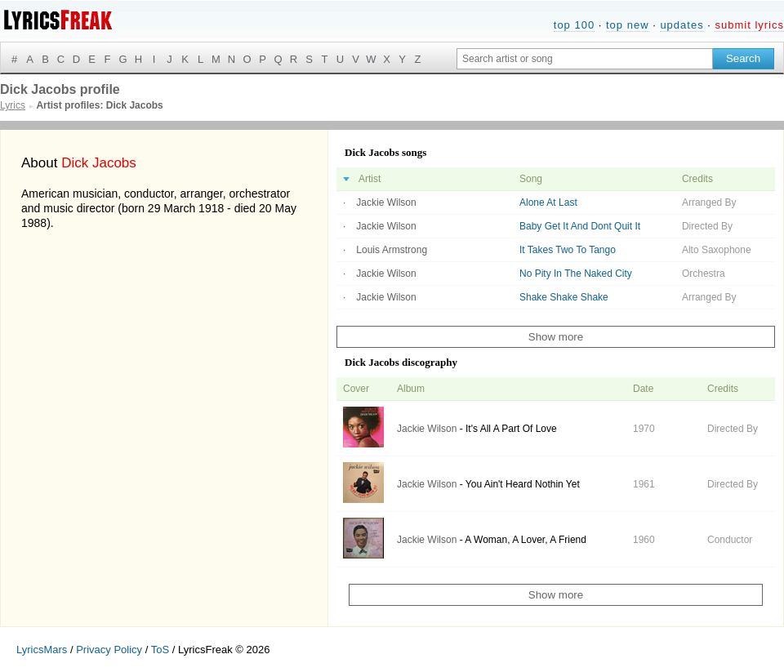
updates (682, 25)
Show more (556, 337)
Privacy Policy (109, 650)
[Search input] (585, 59)
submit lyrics (749, 25)
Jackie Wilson (386, 202)
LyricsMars (42, 650)
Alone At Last (548, 202)
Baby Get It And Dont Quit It (580, 226)
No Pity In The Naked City (576, 274)
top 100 (574, 25)
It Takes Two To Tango (568, 250)
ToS (160, 650)
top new (628, 25)
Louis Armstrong (392, 250)
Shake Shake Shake (564, 297)
